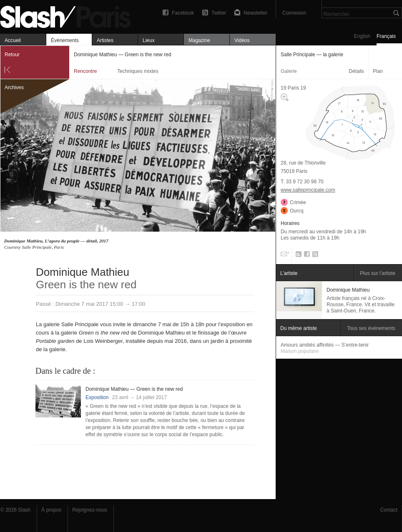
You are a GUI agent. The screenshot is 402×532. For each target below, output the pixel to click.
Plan (378, 71)
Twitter (219, 13)
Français (386, 36)
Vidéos (242, 40)
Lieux (149, 40)
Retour (12, 55)
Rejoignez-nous (89, 510)
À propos (51, 510)
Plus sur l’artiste (378, 273)
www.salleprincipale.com (308, 190)
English (362, 36)
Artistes (105, 40)
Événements (65, 40)
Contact (389, 510)
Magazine (199, 40)
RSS (297, 256)
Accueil (13, 40)
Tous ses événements (371, 328)
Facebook (183, 13)
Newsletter (255, 13)
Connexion (294, 13)
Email (284, 256)
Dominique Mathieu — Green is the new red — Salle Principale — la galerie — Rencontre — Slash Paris (69, 16)
